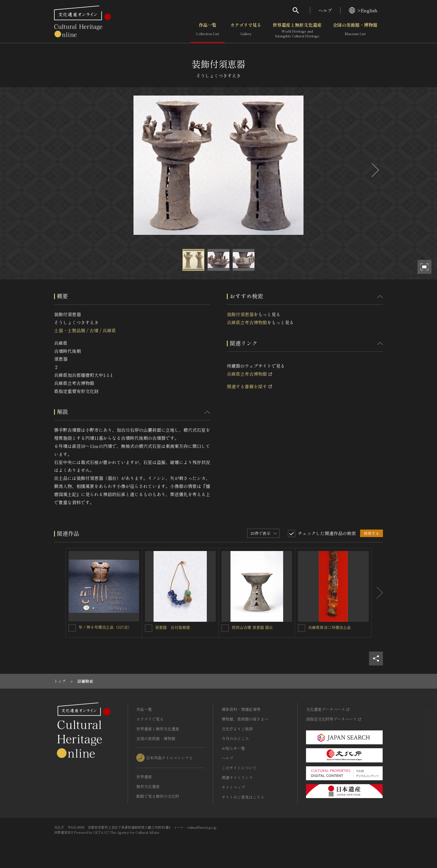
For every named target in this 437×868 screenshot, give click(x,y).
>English (363, 10)
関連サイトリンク (237, 777)
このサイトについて (239, 768)
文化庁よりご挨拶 (237, 729)
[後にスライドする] (375, 170)
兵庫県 (109, 330)
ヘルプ (325, 10)
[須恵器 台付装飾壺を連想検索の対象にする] (149, 628)
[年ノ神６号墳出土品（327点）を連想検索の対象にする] (72, 628)
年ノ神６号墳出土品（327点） (105, 627)
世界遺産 (144, 777)
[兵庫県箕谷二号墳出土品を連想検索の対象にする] (302, 628)
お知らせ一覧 (233, 748)
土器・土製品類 (70, 330)
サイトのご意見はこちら (243, 797)
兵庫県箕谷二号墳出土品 (329, 627)
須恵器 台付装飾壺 (173, 627)
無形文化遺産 (148, 786)
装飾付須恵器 (240, 314)
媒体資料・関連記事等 (241, 709)
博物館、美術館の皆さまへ (245, 719)
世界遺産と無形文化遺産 (297, 30)
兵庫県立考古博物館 (247, 322)
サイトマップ (233, 787)
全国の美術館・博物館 (355, 30)
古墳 (94, 330)
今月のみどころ (235, 738)
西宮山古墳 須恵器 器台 (252, 627)
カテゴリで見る (246, 30)
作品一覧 (207, 30)
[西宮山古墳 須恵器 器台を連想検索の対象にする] (225, 628)
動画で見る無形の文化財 (158, 796)
